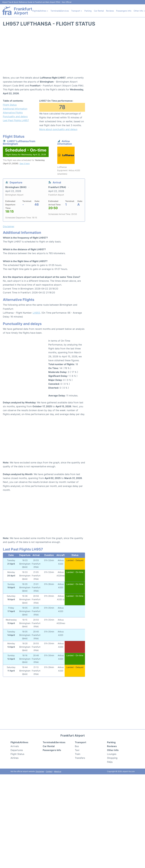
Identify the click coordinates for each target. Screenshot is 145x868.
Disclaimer (40, 771)
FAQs (110, 762)
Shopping (112, 758)
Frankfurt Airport (23, 11)
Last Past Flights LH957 (16, 120)
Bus (77, 746)
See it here (25, 163)
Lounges (112, 754)
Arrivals (15, 746)
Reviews (110, 11)
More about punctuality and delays (58, 129)
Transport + (77, 11)
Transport (81, 742)
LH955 (36, 313)
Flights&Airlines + (40, 11)
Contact (49, 771)
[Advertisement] (73, 53)
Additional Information (15, 109)
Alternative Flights (13, 113)
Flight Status (10, 105)
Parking (88, 11)
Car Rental (99, 11)
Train (78, 754)
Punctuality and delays (15, 116)
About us (58, 771)
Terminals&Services (60, 11)
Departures (17, 750)
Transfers (80, 758)
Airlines (15, 758)
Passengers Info (124, 11)
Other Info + (139, 11)
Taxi (77, 750)
